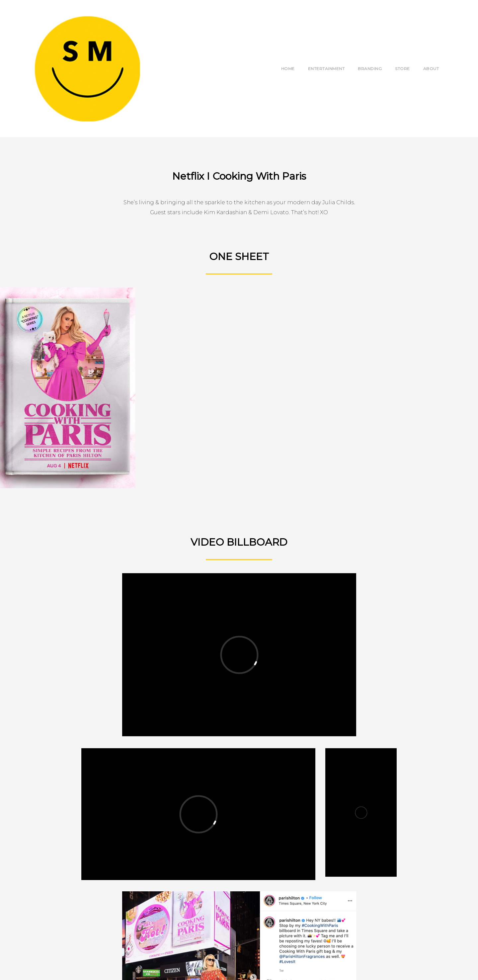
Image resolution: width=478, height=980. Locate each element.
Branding (370, 69)
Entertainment (326, 69)
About (431, 69)
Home (288, 69)
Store (402, 69)
